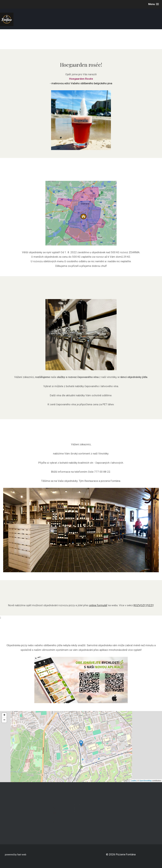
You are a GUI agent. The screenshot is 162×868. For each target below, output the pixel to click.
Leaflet (134, 781)
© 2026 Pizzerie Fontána (121, 854)
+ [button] (4, 715)
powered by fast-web (16, 855)
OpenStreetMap (146, 781)
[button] (154, 4)
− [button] (4, 720)
